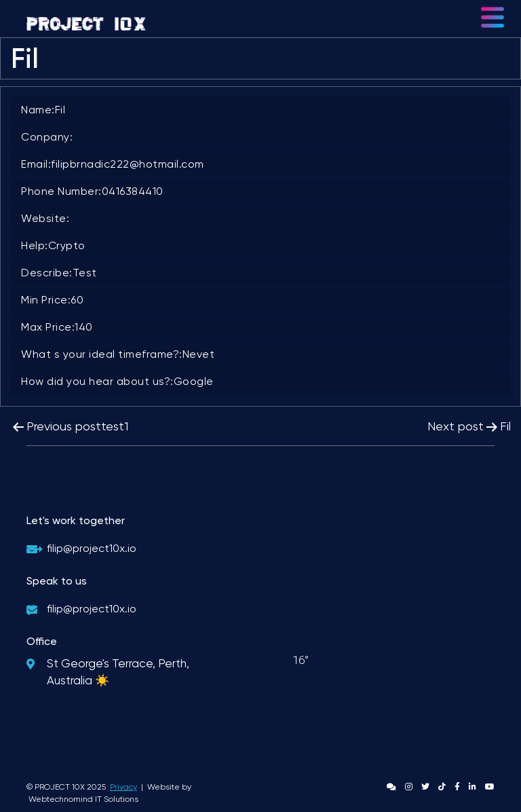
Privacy (123, 787)
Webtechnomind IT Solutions (83, 799)
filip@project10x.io (92, 548)
